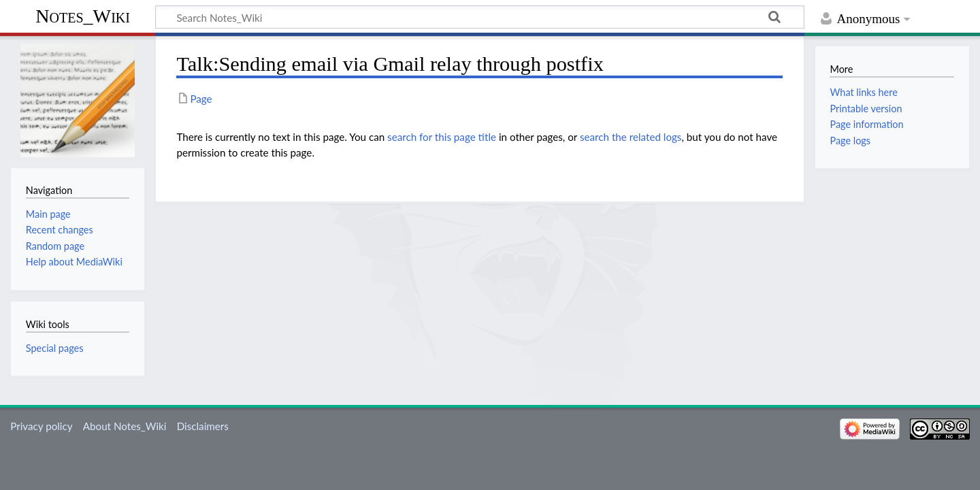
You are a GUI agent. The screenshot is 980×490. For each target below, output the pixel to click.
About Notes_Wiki (125, 426)
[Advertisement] (480, 299)
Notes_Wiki (83, 16)
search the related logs (631, 137)
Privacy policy (41, 426)
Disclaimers (203, 426)
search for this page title (442, 137)
